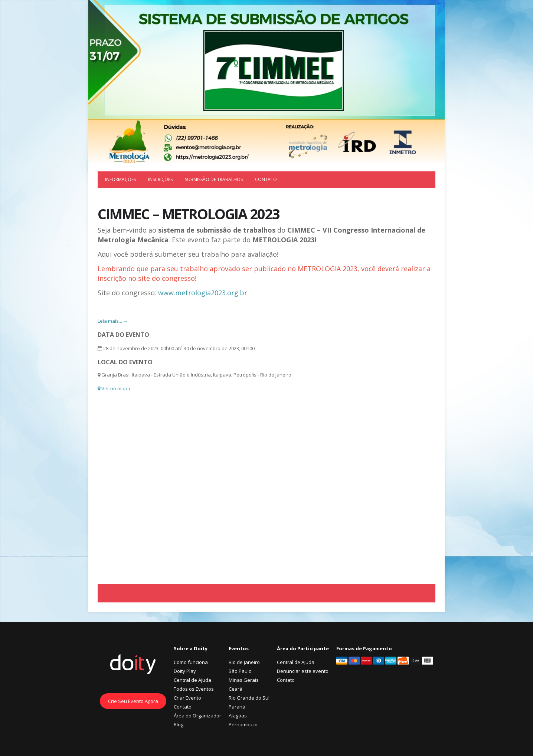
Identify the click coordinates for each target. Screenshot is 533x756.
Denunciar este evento (303, 671)
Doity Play (185, 671)
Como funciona (191, 662)
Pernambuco (243, 724)
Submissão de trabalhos (214, 179)
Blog (179, 724)
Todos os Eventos (194, 689)
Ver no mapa (114, 388)
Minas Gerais (244, 680)
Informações (120, 179)
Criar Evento (187, 698)
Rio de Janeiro (244, 662)
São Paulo (240, 671)
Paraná (237, 707)
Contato (266, 179)
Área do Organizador (197, 716)
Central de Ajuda (192, 680)
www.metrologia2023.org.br (203, 293)
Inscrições (160, 179)
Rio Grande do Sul (249, 698)
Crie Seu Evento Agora (133, 701)
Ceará (236, 689)
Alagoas (238, 716)
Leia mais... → (113, 321)
